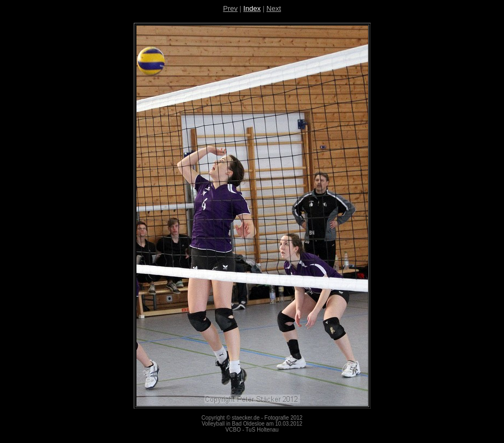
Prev (230, 8)
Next (274, 8)
